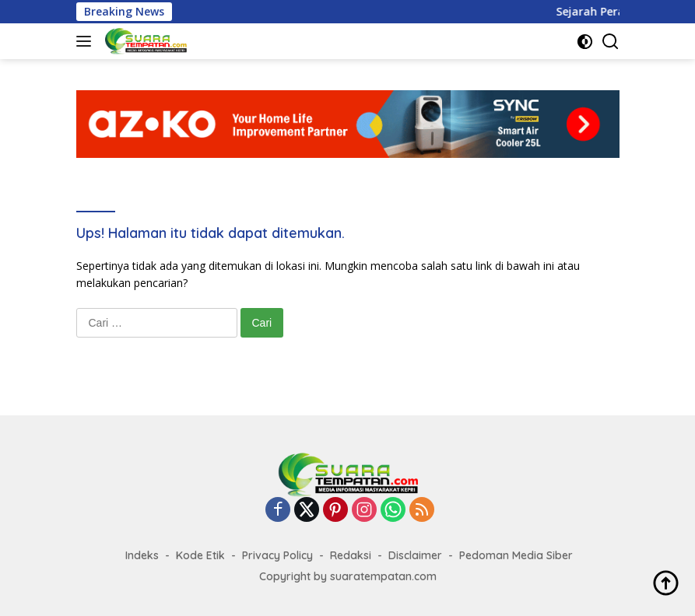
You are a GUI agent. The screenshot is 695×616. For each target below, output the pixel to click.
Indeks (142, 555)
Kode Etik (200, 555)
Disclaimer (415, 555)
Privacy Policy (277, 555)
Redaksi (351, 555)
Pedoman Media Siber (516, 555)
